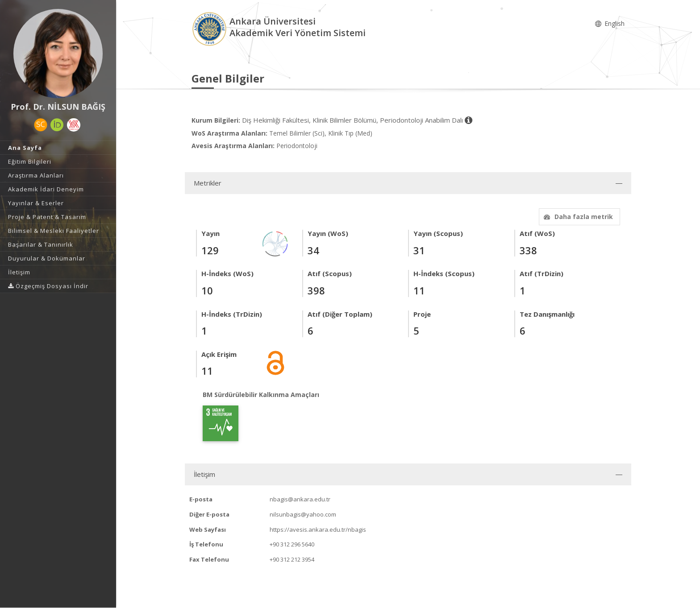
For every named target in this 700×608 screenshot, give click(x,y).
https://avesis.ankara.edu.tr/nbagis (318, 529)
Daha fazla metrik (577, 217)
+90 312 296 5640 (292, 544)
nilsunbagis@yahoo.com (303, 514)
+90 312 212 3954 (292, 559)
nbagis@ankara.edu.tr (300, 499)
